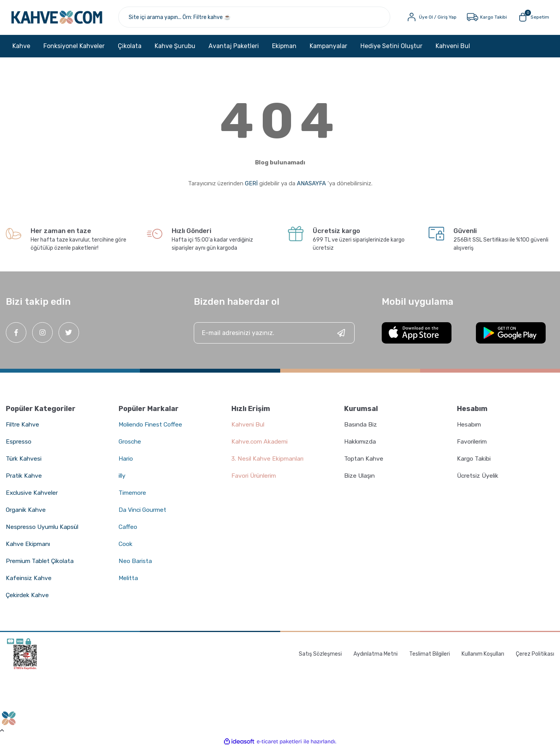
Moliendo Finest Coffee (152, 429)
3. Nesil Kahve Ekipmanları (269, 463)
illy (123, 480)
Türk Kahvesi (24, 463)
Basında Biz (361, 429)
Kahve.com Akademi (261, 446)
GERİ (251, 188)
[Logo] (69, 19)
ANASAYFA (311, 188)
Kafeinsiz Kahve (29, 583)
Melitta (129, 583)
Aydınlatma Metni (376, 658)
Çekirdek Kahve (28, 600)
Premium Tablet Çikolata (41, 566)
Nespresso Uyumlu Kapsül (43, 531)
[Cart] (530, 19)
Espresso (19, 446)
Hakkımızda (361, 446)
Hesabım (469, 429)
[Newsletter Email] (274, 338)
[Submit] (341, 338)
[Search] (264, 19)
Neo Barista (135, 566)
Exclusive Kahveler (33, 497)
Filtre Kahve (23, 429)
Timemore (133, 497)
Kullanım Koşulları (483, 658)
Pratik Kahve (24, 480)
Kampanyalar (328, 50)
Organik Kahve (27, 514)
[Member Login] (428, 19)
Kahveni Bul (453, 50)
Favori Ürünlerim (255, 480)
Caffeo (128, 531)
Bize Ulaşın (360, 480)
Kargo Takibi (474, 463)
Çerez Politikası (535, 658)
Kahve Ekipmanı (28, 548)
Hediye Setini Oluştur (391, 50)
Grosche (131, 446)
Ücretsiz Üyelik (479, 480)
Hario (126, 463)
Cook (126, 548)
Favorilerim (473, 446)
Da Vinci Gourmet (144, 514)
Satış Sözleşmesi (320, 658)
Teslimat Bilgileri (430, 658)
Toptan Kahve (364, 463)
